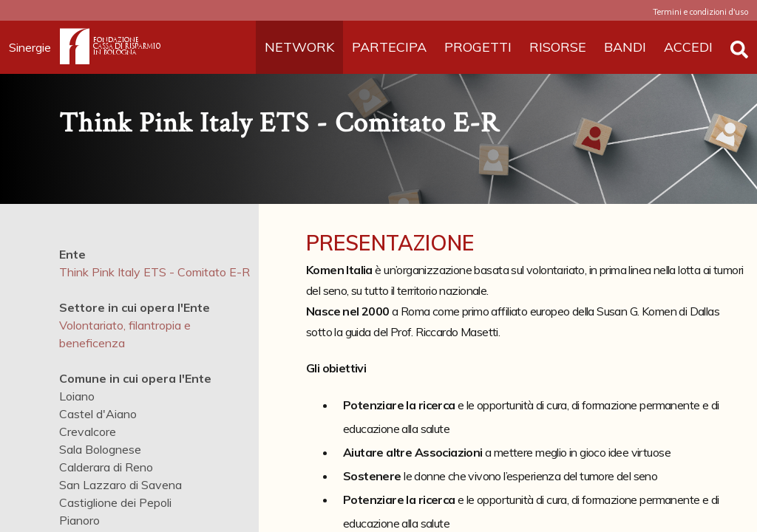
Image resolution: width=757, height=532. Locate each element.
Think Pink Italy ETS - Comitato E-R (155, 272)
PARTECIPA (389, 47)
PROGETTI (478, 47)
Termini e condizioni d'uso (700, 12)
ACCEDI (688, 47)
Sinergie (34, 47)
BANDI (625, 47)
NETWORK (299, 47)
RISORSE (558, 47)
